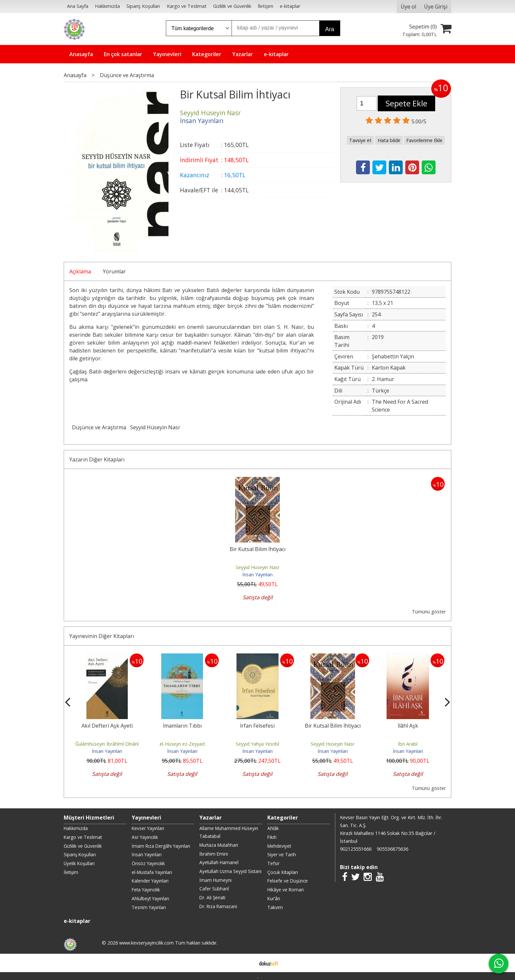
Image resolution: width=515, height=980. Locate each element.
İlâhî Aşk (408, 726)
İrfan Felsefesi (257, 726)
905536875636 (392, 849)
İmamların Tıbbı (182, 726)
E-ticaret (247, 963)
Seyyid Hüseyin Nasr (155, 427)
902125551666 (356, 849)
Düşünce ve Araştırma (99, 427)
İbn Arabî (408, 744)
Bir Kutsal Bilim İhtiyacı (257, 549)
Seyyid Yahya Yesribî (257, 744)
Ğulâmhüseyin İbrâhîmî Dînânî (107, 744)
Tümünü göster (429, 612)
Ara (330, 29)
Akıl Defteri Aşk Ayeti (107, 726)
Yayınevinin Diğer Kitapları (102, 636)
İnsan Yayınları (257, 575)
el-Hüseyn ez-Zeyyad (182, 744)
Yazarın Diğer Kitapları (97, 459)
